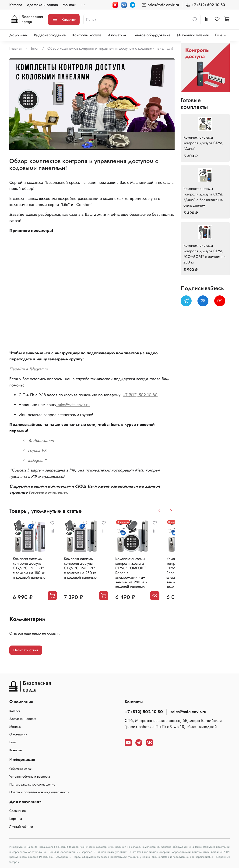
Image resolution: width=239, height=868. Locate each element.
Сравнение (18, 811)
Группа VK (37, 450)
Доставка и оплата (42, 5)
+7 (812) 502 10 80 (205, 5)
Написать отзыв (26, 652)
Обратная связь (21, 769)
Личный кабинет (21, 827)
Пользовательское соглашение (32, 784)
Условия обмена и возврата (30, 776)
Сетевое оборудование (151, 35)
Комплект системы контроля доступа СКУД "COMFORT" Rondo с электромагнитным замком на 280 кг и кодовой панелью (144, 577)
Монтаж (69, 5)
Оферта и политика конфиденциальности (39, 792)
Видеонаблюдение (50, 35)
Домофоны (18, 35)
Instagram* (37, 460)
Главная (16, 48)
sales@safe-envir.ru (160, 5)
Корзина (16, 819)
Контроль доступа (87, 35)
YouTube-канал (41, 441)
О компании (18, 734)
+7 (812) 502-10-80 (144, 712)
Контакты (16, 750)
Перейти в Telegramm (28, 369)
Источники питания (193, 35)
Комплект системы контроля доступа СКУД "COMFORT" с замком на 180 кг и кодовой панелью (29, 574)
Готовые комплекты (48, 492)
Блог (35, 48)
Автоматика (117, 35)
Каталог (16, 5)
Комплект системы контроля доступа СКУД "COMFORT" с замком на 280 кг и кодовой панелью (86, 574)
